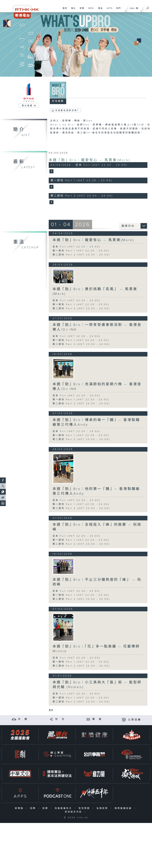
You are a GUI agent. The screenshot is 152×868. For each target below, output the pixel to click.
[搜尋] (148, 7)
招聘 (34, 808)
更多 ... (52, 710)
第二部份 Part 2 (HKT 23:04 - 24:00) (81, 255)
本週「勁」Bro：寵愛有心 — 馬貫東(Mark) (89, 160)
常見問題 (85, 808)
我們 (117, 10)
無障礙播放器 (124, 808)
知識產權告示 (64, 808)
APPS (109, 10)
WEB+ (90, 10)
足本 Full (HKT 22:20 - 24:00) (77, 247)
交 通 (23, 719)
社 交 (60, 719)
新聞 (81, 10)
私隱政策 (103, 808)
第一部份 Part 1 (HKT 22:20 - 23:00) (81, 251)
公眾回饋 (135, 720)
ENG (132, 8)
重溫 (99, 10)
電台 (72, 10)
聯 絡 (97, 719)
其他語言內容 (74, 812)
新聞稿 (20, 808)
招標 (46, 808)
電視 (64, 10)
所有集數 (58, 101)
